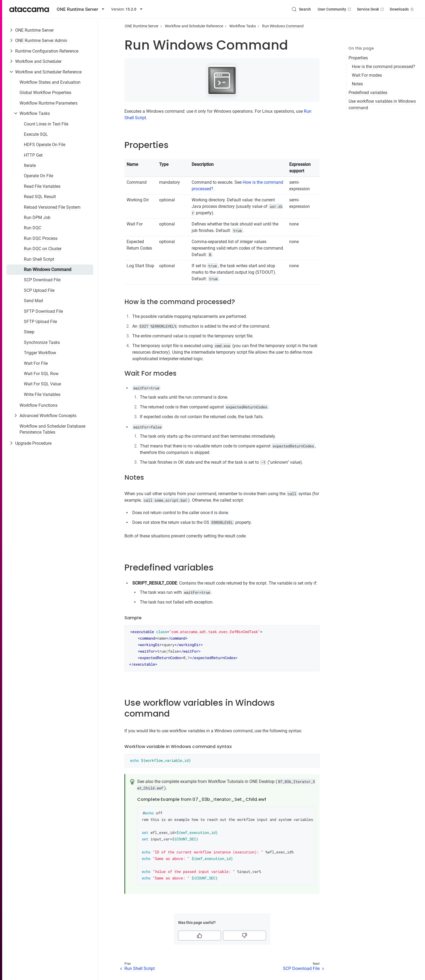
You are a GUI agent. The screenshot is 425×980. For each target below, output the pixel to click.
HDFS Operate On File (45, 145)
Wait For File (36, 363)
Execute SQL (36, 134)
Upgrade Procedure (33, 443)
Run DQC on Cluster (43, 249)
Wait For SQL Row (41, 374)
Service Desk (371, 9)
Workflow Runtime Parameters (49, 103)
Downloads (402, 9)
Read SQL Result (40, 197)
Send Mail (33, 301)
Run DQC (33, 228)
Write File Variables (42, 394)
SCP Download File (42, 280)
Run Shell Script (39, 259)
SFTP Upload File (40, 322)
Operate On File (38, 176)
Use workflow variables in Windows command (382, 104)
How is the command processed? (384, 67)
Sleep (29, 332)
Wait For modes (367, 75)
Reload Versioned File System (52, 207)
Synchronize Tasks (42, 342)
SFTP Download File (43, 311)
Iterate (30, 165)
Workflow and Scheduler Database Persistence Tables (52, 429)
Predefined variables (368, 93)
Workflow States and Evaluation (50, 82)
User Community (335, 9)
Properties (358, 58)
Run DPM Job (37, 217)
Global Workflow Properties (45, 93)
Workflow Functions (38, 405)
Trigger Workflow (40, 353)
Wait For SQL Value (42, 384)
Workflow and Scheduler (38, 61)
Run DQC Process (41, 238)
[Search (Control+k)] (301, 9)
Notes (357, 84)
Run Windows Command (48, 270)
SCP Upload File (39, 290)
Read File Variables (42, 186)
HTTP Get (33, 155)
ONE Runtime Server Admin (41, 41)
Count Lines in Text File (46, 124)
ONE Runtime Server (34, 30)
